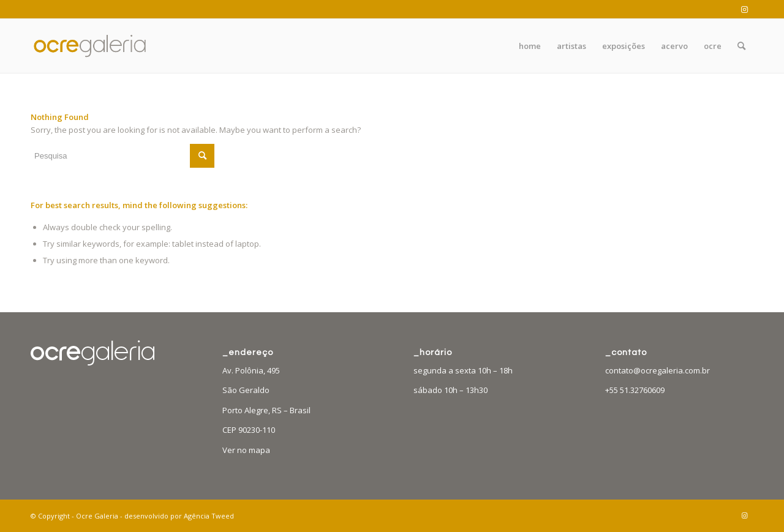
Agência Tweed (209, 516)
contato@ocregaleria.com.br (658, 370)
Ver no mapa (246, 450)
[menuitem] (530, 46)
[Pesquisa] (741, 46)
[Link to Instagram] (744, 9)
